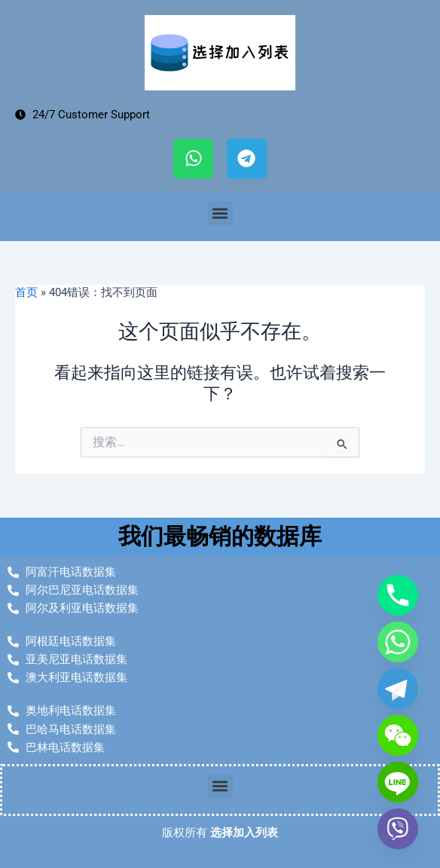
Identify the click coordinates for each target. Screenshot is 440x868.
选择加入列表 (244, 833)
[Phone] (398, 595)
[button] (220, 214)
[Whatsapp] (398, 642)
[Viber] (398, 829)
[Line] (398, 782)
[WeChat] (398, 735)
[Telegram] (398, 689)
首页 (26, 292)
